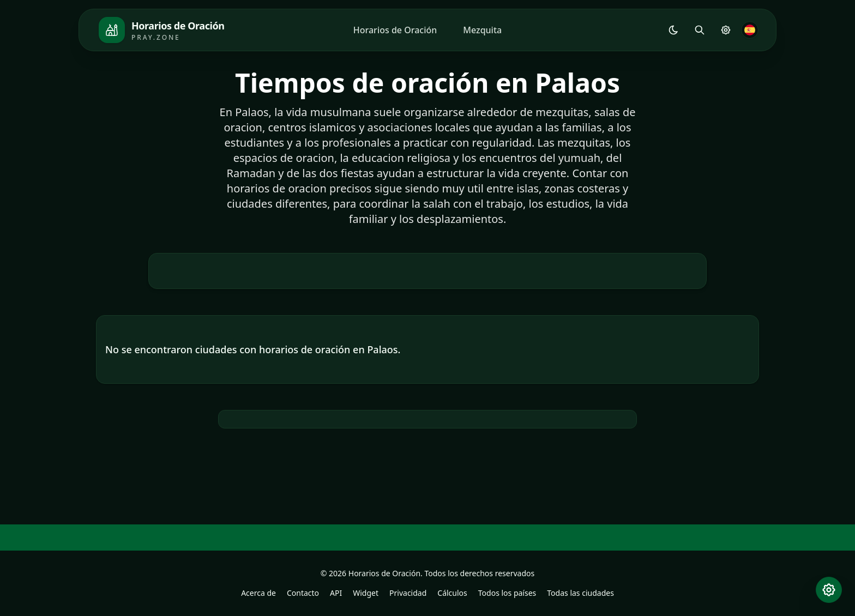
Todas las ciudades (580, 593)
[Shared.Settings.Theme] (673, 30)
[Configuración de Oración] (726, 30)
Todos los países (507, 593)
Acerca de (258, 593)
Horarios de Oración (395, 30)
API (336, 593)
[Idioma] (750, 30)
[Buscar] (700, 30)
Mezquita (482, 30)
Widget (366, 593)
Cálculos (452, 593)
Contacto (303, 593)
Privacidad (408, 593)
